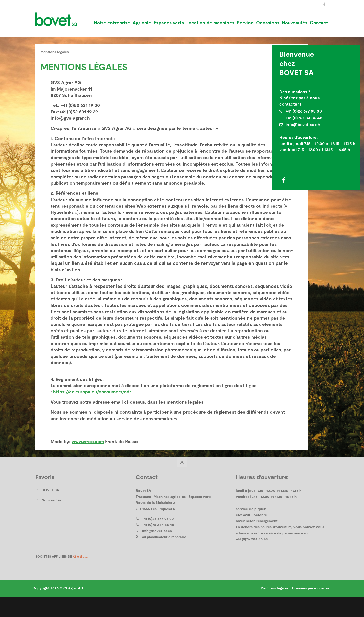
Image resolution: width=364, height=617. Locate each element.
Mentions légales (274, 607)
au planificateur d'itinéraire (164, 556)
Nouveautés (52, 519)
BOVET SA (50, 509)
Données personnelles (310, 607)
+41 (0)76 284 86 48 (304, 118)
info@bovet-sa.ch (303, 125)
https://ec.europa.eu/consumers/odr (92, 411)
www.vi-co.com (88, 461)
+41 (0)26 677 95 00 (304, 111)
